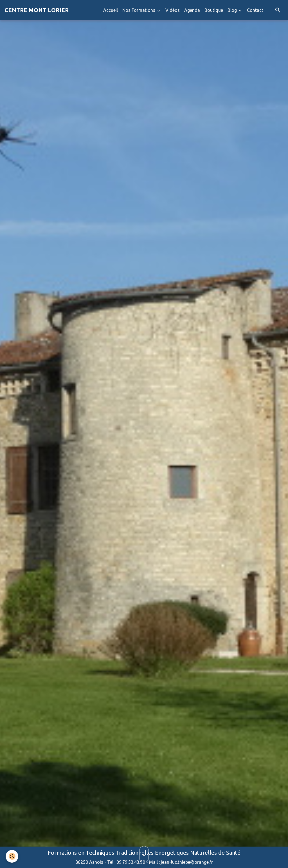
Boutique (214, 10)
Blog (233, 10)
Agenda (192, 10)
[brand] (37, 10)
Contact (255, 10)
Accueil (111, 10)
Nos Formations (139, 10)
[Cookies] (12, 856)
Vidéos (173, 10)
